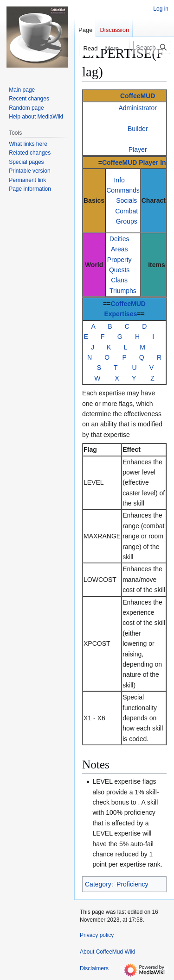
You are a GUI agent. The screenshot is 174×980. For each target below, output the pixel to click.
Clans (119, 280)
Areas (119, 249)
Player (138, 150)
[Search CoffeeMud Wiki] (152, 47)
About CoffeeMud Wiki (107, 952)
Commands (123, 190)
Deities (119, 239)
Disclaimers (94, 968)
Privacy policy (97, 935)
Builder (138, 129)
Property (119, 260)
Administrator (137, 108)
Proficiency (132, 884)
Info (119, 180)
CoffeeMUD (138, 96)
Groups (127, 221)
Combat (126, 211)
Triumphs (123, 291)
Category (98, 884)
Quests (119, 270)
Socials (126, 200)
